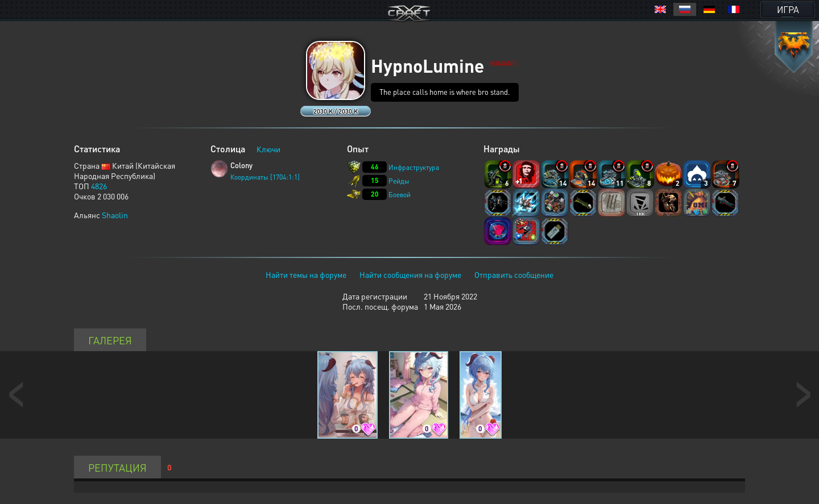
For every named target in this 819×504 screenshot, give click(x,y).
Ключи (268, 149)
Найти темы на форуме (306, 274)
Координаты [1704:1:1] (265, 177)
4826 (99, 186)
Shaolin (115, 215)
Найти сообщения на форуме (410, 274)
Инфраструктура (414, 167)
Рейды (399, 181)
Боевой (400, 195)
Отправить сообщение (514, 274)
